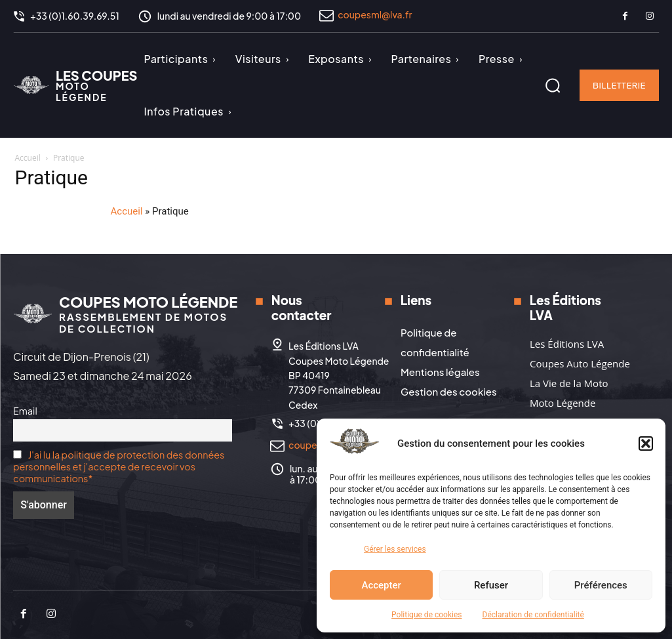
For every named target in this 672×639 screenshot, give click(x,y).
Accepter (381, 585)
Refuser (491, 585)
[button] (646, 443)
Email (25, 411)
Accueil (28, 158)
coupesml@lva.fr (375, 14)
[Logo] (75, 85)
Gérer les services (395, 549)
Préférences (601, 585)
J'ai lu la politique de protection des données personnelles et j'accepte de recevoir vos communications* (119, 466)
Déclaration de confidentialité (533, 615)
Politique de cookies (426, 615)
